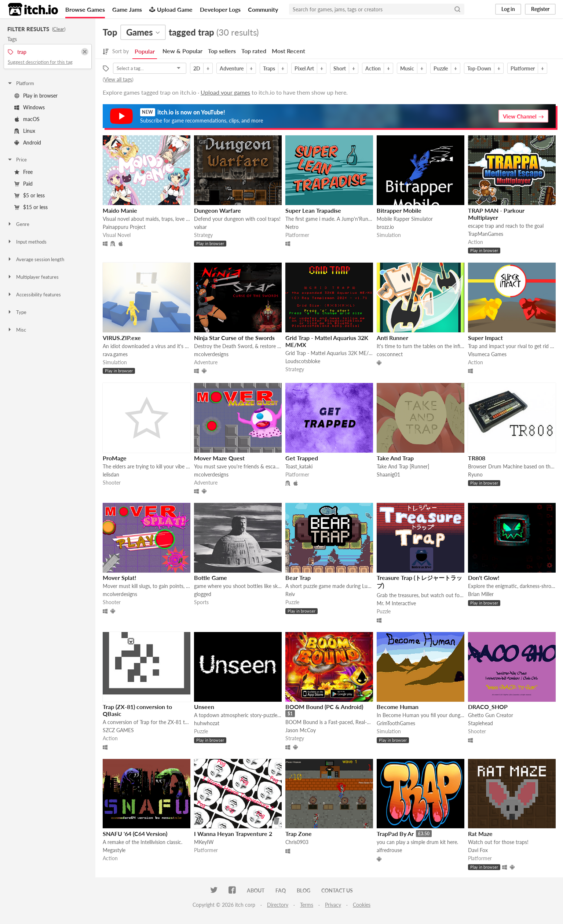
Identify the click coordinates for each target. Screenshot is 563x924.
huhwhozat (207, 723)
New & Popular (182, 51)
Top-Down (479, 68)
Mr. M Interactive (396, 603)
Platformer (523, 68)
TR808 (477, 458)
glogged (203, 594)
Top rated (254, 51)
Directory (278, 905)
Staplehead (480, 723)
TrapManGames (486, 234)
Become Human (398, 707)
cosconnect (390, 354)
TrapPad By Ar (395, 834)
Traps (269, 68)
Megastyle (114, 850)
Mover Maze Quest (219, 458)
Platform (21, 83)
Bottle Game (211, 578)
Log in (508, 9)
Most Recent (288, 51)
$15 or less (31, 207)
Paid (23, 184)
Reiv (290, 594)
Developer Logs (220, 9)
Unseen (204, 707)
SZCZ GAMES (118, 730)
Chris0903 (297, 842)
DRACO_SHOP (488, 707)
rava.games (115, 354)
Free (23, 172)
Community (263, 9)
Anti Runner (392, 338)
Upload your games (225, 92)
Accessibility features (34, 295)
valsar (200, 227)
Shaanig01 (388, 474)
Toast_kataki (299, 466)
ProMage (115, 458)
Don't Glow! (484, 578)
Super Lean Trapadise (313, 210)
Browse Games (85, 9)
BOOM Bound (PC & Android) (324, 707)
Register (540, 9)
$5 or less (30, 195)
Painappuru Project (124, 227)
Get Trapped (302, 458)
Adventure (232, 68)
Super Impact (485, 338)
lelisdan (111, 474)
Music (407, 68)
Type (17, 312)
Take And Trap (395, 458)
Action (373, 68)
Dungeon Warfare (217, 210)
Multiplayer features (33, 277)
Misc (17, 330)
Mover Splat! (120, 578)
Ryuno (475, 474)
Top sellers (222, 51)
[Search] (457, 9)
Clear (59, 29)
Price (17, 160)
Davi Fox (478, 850)
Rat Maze (480, 834)
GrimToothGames (396, 723)
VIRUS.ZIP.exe (122, 338)
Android (28, 143)
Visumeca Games (487, 354)
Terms (307, 905)
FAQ (281, 890)
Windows (30, 107)
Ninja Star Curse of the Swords (234, 338)
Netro (292, 227)
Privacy (333, 905)
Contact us (337, 890)
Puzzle (441, 68)
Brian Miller (481, 594)
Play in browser (36, 96)
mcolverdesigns (211, 354)
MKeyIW (204, 842)
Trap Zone (299, 834)
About (256, 890)
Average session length (36, 259)
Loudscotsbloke (303, 361)
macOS (27, 119)
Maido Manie (120, 210)
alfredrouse (389, 850)
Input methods (27, 242)
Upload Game (171, 9)
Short (340, 68)
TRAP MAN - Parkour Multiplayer (496, 214)
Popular (145, 51)
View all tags (118, 79)
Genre (18, 224)
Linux (25, 131)
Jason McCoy (301, 730)
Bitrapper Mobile (399, 210)
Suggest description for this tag (40, 62)
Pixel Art (304, 68)
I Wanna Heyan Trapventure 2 (233, 834)
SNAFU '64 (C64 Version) (135, 834)
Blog (304, 890)
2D (197, 68)
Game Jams (127, 9)
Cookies (362, 905)
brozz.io (385, 227)
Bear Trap (298, 578)
